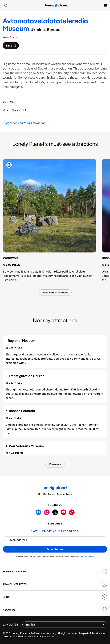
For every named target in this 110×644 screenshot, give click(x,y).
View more (55, 464)
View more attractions (55, 293)
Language (11, 624)
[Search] (6, 6)
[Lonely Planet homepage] (56, 6)
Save (11, 46)
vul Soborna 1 (17, 110)
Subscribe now (55, 549)
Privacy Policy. (87, 557)
